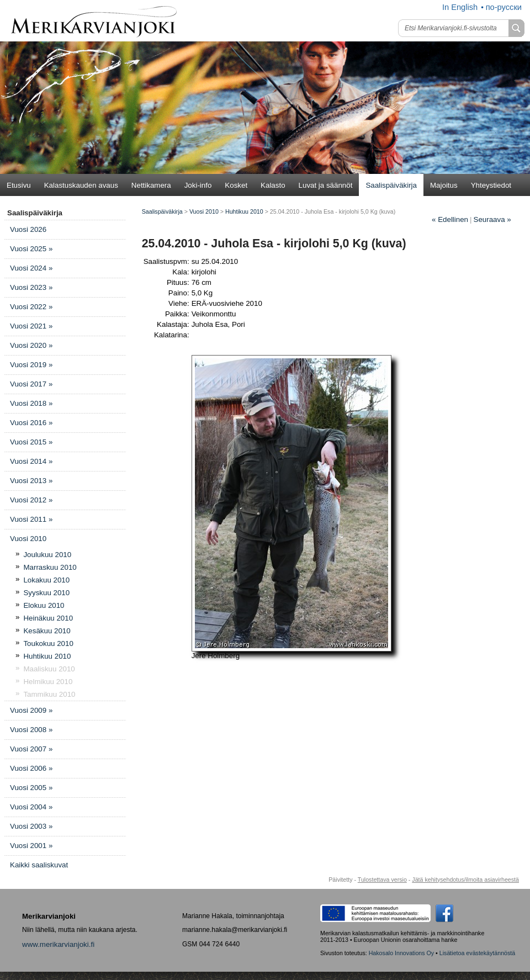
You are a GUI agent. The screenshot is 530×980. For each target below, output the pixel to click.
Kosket (236, 185)
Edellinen (450, 219)
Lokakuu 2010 (46, 580)
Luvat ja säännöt (326, 185)
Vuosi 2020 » (31, 345)
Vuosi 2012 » (31, 500)
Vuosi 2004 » (31, 807)
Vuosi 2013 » (31, 481)
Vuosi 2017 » (31, 384)
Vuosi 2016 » (31, 423)
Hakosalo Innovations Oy (401, 953)
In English (460, 7)
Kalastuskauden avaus (81, 185)
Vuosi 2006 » (31, 768)
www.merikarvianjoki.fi (58, 944)
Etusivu (19, 185)
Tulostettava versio (382, 880)
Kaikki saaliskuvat (39, 865)
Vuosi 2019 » (31, 365)
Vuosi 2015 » (31, 442)
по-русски (504, 7)
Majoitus (444, 185)
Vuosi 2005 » (31, 788)
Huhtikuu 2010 (47, 656)
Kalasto (273, 185)
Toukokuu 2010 (48, 643)
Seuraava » (492, 219)
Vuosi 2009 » (31, 710)
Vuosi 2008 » (31, 730)
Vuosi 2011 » (31, 519)
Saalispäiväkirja (391, 185)
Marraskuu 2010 (50, 567)
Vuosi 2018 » (31, 403)
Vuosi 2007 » (31, 749)
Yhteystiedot (491, 185)
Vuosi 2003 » (31, 826)
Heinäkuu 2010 (48, 618)
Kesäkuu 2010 (47, 631)
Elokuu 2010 (44, 605)
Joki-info (198, 185)
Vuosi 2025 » (31, 249)
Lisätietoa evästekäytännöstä (477, 953)
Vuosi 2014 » (31, 461)
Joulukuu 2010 (47, 555)
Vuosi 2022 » (31, 307)
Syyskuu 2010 (46, 593)
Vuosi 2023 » (31, 287)
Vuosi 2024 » (31, 268)
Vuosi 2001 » (31, 846)
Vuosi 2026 (28, 229)
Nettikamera (151, 185)
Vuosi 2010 (28, 539)
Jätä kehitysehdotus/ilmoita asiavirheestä (465, 880)
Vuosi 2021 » (31, 326)
